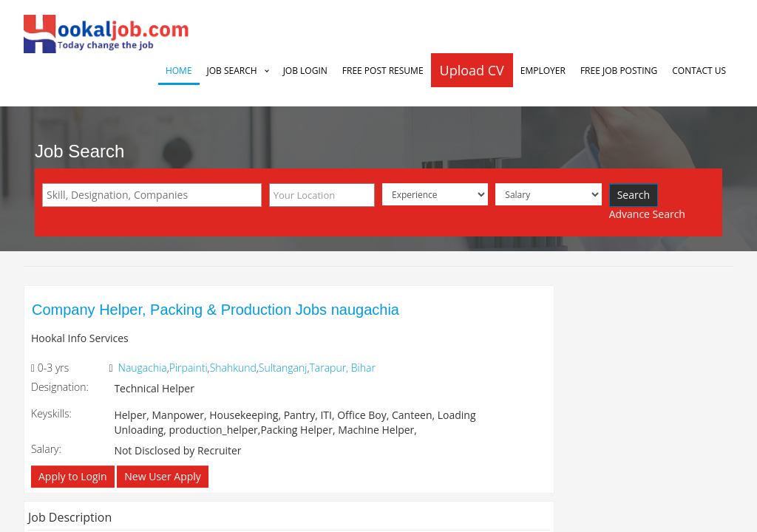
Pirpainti (189, 368)
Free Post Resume (383, 71)
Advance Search (647, 214)
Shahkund (233, 368)
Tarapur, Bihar (342, 368)
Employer (543, 71)
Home (179, 71)
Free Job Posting (619, 71)
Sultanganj (283, 368)
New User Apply (163, 476)
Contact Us (699, 71)
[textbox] (156, 195)
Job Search (232, 71)
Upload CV (472, 70)
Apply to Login (73, 476)
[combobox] (152, 195)
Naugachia (143, 368)
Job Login (305, 71)
